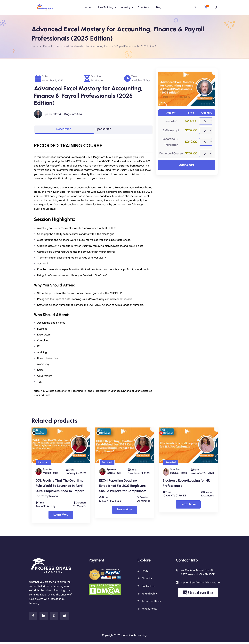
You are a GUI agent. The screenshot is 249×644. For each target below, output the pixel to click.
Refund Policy (149, 595)
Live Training (106, 7)
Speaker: (49, 114)
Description (64, 130)
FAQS (145, 573)
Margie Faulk (50, 474)
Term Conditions (151, 603)
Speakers (143, 7)
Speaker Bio (107, 130)
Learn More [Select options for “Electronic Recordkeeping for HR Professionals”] (188, 506)
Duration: (96, 76)
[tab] (64, 130)
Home (87, 7)
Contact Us (148, 588)
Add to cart (187, 165)
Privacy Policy (149, 610)
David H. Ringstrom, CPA (68, 114)
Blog (159, 7)
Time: (134, 76)
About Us (147, 580)
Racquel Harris (178, 474)
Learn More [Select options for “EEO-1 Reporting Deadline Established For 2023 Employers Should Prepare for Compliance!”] (125, 511)
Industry (125, 7)
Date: (45, 76)
